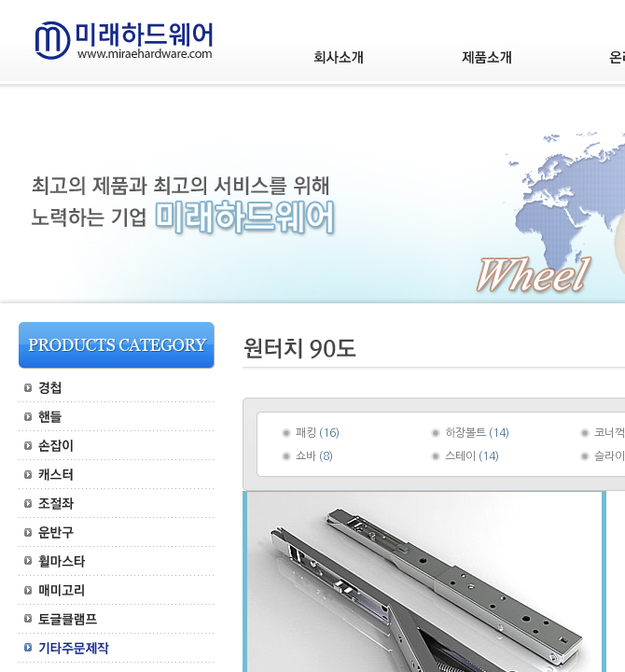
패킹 (306, 433)
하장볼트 (465, 433)
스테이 (460, 456)
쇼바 (306, 456)
